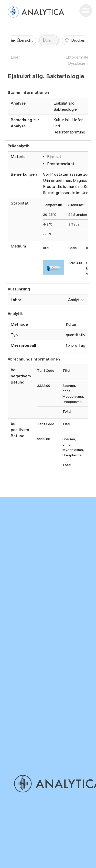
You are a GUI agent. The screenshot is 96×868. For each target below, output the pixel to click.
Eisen (16, 57)
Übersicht (22, 40)
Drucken (75, 40)
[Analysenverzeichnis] (36, 12)
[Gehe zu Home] (54, 784)
